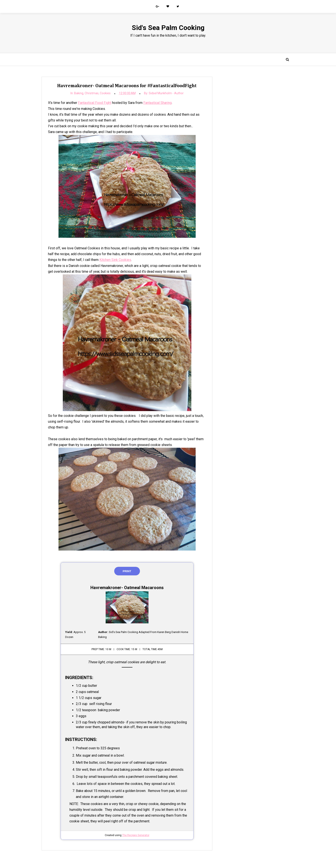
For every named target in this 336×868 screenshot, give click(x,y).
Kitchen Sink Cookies (124, 260)
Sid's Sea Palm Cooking (168, 28)
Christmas (89, 93)
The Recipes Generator (133, 835)
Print (124, 571)
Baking (76, 93)
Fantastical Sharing (158, 103)
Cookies (103, 93)
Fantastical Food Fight (95, 103)
